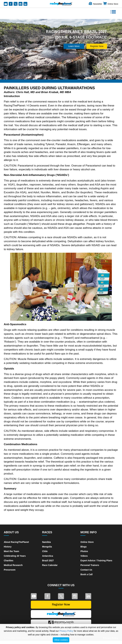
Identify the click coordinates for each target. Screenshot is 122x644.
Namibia (46, 542)
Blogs (83, 547)
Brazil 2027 (48, 561)
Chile (45, 551)
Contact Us (86, 570)
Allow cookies (61, 640)
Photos (84, 551)
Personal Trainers (90, 565)
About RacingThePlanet (16, 542)
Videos (84, 556)
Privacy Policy (66, 631)
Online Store (110, 4)
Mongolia (47, 547)
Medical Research (13, 565)
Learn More (74, 46)
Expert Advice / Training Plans (96, 561)
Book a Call (86, 574)
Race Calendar (50, 565)
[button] (5, 50)
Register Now (97, 46)
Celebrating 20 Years (15, 556)
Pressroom (10, 570)
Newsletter (95, 4)
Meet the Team (11, 551)
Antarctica (47, 556)
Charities (9, 561)
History (8, 547)
